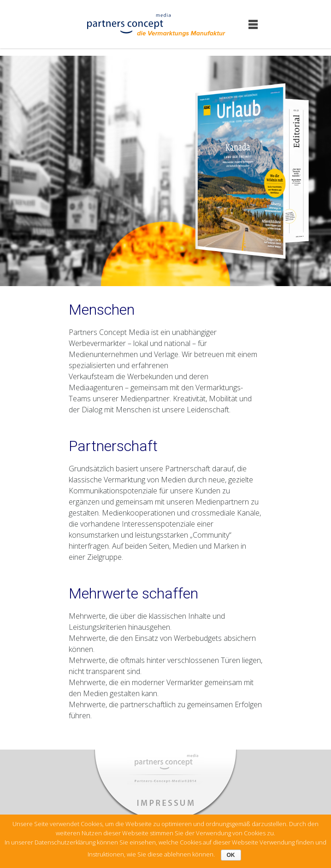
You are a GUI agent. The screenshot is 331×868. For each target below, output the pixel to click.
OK (231, 855)
